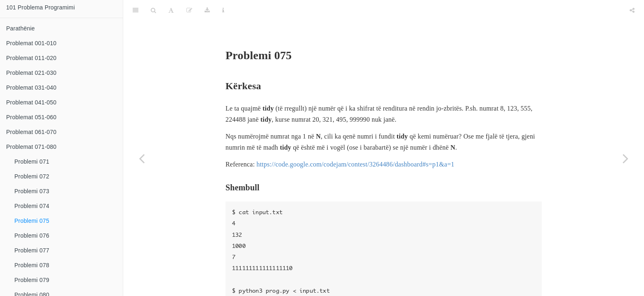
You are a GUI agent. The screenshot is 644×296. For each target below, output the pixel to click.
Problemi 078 (32, 265)
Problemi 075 (32, 221)
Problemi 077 (32, 250)
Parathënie (21, 28)
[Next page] (626, 158)
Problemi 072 (32, 176)
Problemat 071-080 (31, 147)
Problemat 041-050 (31, 102)
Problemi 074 (32, 206)
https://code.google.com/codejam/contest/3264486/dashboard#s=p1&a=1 (355, 144)
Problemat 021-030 (31, 73)
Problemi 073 (32, 191)
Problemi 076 (32, 236)
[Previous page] (142, 158)
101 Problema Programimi (40, 7)
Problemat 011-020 (31, 58)
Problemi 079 (32, 280)
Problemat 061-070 (31, 132)
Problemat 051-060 (31, 117)
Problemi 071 (32, 162)
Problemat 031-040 (31, 88)
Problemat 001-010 (31, 43)
